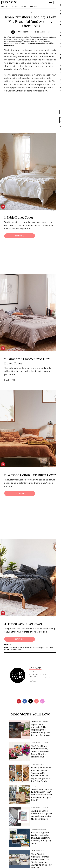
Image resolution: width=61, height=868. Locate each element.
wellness (34, 7)
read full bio (33, 681)
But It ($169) (20, 236)
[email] (42, 701)
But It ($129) (20, 639)
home (30, 13)
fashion (5, 7)
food (24, 7)
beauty (15, 7)
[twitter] (31, 701)
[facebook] (25, 701)
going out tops (19, 78)
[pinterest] (3, 207)
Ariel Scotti (23, 32)
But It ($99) (20, 494)
